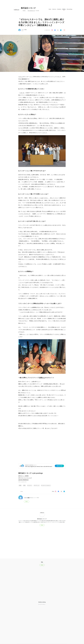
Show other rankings (42, 604)
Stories (64, 9)
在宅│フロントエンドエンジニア (25, 478)
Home (50, 9)
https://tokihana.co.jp (31, 11)
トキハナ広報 (24, 30)
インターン (30, 485)
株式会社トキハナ (28, 8)
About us (54, 9)
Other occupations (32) (23, 482)
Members (59, 9)
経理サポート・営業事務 (23, 476)
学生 (25, 485)
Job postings (69, 9)
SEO (20, 485)
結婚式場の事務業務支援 (23, 480)
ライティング (37, 485)
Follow (24, 11)
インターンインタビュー (46, 485)
